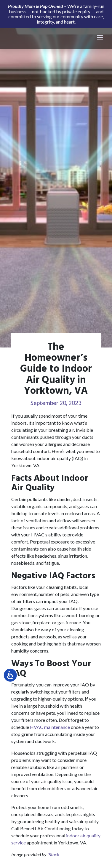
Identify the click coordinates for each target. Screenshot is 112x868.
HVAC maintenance (50, 727)
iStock (53, 854)
